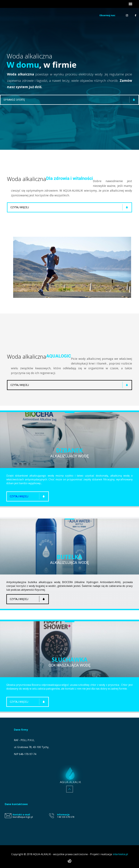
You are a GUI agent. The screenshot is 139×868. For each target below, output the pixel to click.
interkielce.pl (120, 854)
